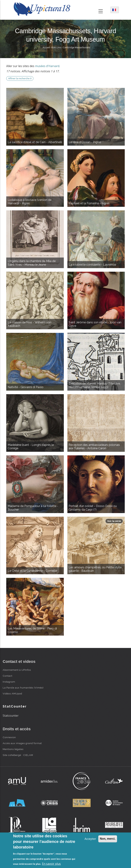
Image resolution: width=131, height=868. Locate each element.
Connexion (9, 737)
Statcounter (11, 716)
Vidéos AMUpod (12, 694)
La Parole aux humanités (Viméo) (23, 688)
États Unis (56, 47)
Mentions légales (13, 749)
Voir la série (114, 521)
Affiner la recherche (20, 78)
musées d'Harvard (47, 66)
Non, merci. (108, 839)
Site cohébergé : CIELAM (18, 755)
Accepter (90, 839)
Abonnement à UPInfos (17, 670)
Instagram (9, 682)
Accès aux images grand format (22, 743)
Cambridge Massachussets (76, 47)
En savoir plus (51, 864)
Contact (8, 676)
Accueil (46, 47)
